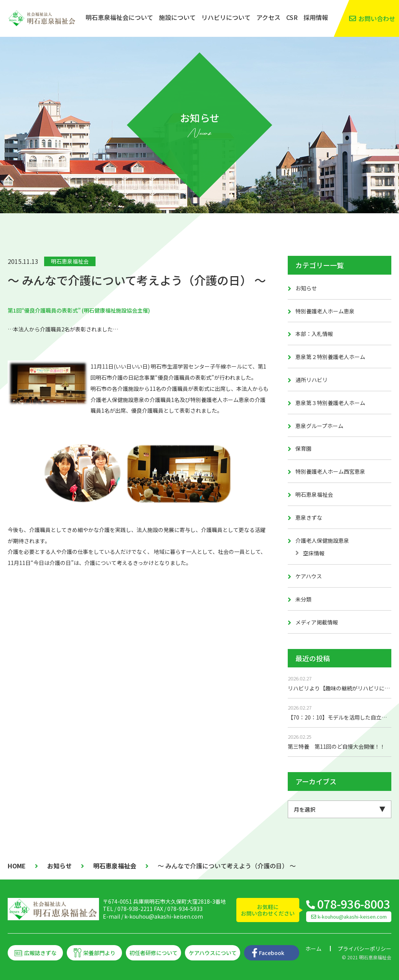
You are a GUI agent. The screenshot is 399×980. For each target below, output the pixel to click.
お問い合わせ (377, 18)
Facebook (272, 953)
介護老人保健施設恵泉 (322, 540)
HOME (17, 866)
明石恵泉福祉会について (119, 17)
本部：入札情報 (314, 334)
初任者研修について (153, 953)
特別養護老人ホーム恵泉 (325, 311)
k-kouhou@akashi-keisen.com (164, 916)
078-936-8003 (354, 904)
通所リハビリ (312, 380)
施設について (177, 17)
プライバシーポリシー (364, 949)
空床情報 (314, 553)
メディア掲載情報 (317, 622)
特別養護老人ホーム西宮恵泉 (330, 471)
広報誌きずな (40, 953)
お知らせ (306, 288)
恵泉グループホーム (319, 426)
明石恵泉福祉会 (70, 261)
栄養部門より (99, 953)
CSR (292, 17)
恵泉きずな (309, 517)
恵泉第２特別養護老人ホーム (330, 357)
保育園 (303, 448)
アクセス (268, 17)
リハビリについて (226, 17)
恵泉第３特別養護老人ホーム (330, 403)
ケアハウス (309, 576)
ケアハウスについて (213, 953)
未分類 (303, 599)
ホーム (313, 949)
